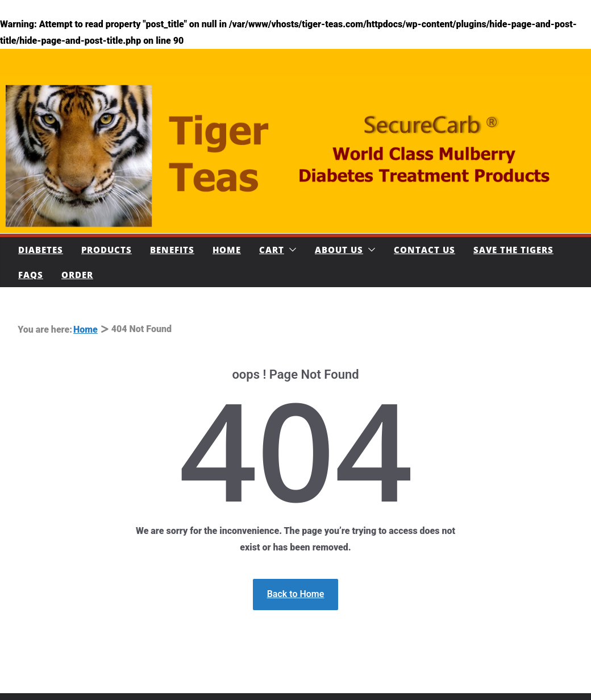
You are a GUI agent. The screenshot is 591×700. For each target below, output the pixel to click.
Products (107, 250)
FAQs (31, 275)
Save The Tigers (513, 250)
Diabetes (41, 250)
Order (77, 275)
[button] (290, 250)
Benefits (172, 250)
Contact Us (424, 250)
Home (227, 250)
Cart (272, 250)
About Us (339, 250)
